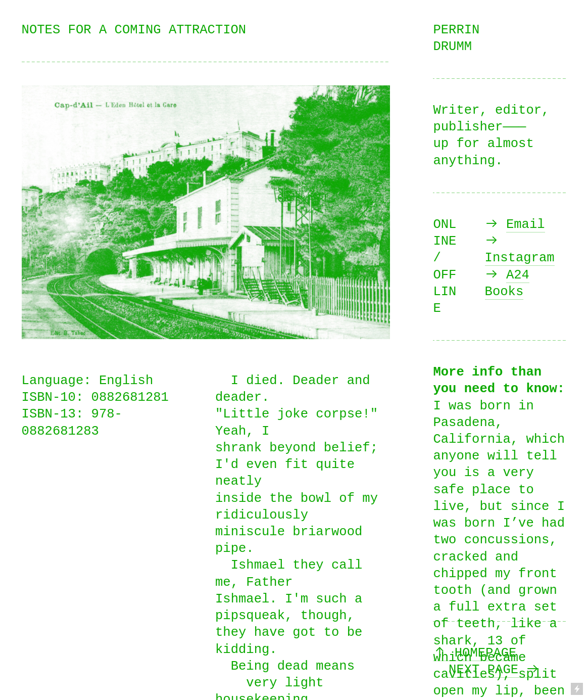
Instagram (520, 258)
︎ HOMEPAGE (475, 653)
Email (526, 225)
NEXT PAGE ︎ (494, 670)
